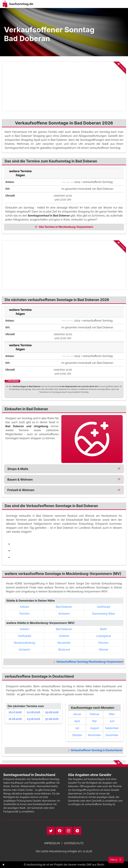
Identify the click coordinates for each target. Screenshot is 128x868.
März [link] (112, 714)
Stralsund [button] (64, 650)
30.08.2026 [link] (52, 719)
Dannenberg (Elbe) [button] (103, 614)
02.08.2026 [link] (34, 712)
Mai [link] (94, 721)
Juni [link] (112, 721)
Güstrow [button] (64, 636)
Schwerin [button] (64, 614)
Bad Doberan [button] (64, 607)
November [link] (95, 735)
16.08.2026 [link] (15, 719)
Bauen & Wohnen (20, 479)
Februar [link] (94, 714)
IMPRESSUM (52, 843)
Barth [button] (103, 629)
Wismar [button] (104, 650)
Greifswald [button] (103, 607)
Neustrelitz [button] (64, 643)
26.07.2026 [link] (15, 712)
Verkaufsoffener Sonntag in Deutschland (95, 750)
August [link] (95, 728)
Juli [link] (77, 728)
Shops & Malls (18, 469)
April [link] (77, 721)
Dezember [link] (112, 735)
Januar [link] (77, 714)
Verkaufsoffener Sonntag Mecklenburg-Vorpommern (88, 662)
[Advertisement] (64, 86)
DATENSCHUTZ (74, 843)
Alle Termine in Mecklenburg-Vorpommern (64, 227)
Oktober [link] (77, 735)
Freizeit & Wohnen (21, 490)
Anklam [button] (24, 607)
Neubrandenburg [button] (24, 643)
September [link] (112, 728)
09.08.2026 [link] (52, 712)
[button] (116, 860)
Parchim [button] (24, 614)
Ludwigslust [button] (103, 636)
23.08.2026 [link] (33, 719)
